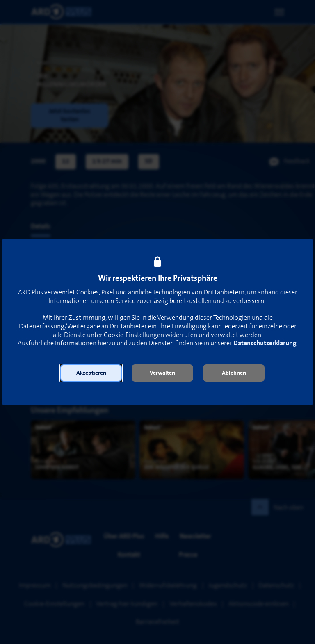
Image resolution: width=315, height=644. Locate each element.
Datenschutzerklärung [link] (265, 343)
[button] (91, 373)
